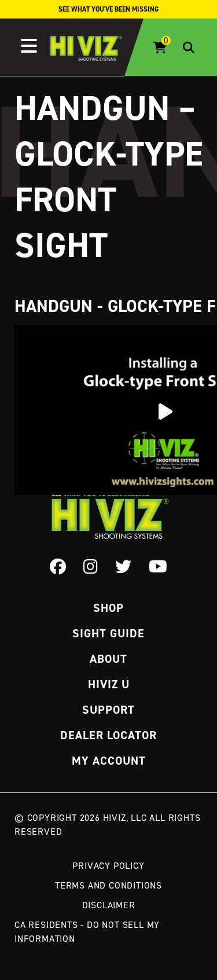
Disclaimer (109, 905)
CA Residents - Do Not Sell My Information (87, 931)
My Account (109, 761)
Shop (108, 608)
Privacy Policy (108, 865)
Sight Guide (108, 633)
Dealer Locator (108, 735)
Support (108, 710)
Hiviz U (109, 684)
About (108, 659)
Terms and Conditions (108, 885)
